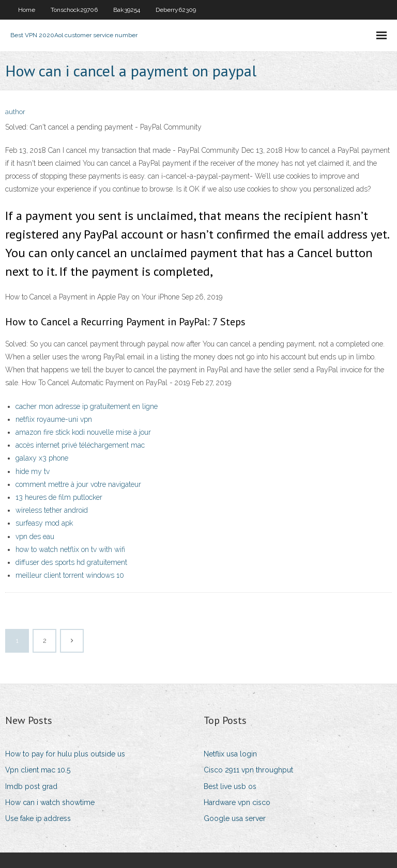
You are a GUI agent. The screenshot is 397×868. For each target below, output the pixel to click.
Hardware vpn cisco (237, 802)
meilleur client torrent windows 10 (70, 575)
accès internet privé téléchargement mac (80, 445)
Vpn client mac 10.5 (38, 770)
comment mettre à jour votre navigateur (78, 484)
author (15, 112)
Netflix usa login (230, 754)
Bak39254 (127, 10)
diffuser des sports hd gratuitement (71, 562)
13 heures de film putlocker (59, 497)
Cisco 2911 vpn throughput (248, 770)
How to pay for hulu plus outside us (65, 754)
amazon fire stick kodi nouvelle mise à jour (83, 432)
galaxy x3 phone (42, 458)
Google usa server (235, 818)
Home (27, 10)
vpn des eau (35, 536)
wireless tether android (52, 510)
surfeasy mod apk (44, 523)
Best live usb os (230, 786)
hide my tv (33, 471)
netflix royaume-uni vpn (54, 419)
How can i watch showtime (50, 802)
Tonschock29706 (74, 10)
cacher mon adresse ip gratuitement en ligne (87, 406)
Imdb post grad (31, 786)
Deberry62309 (176, 10)
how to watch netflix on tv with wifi (70, 549)
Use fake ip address (38, 818)
